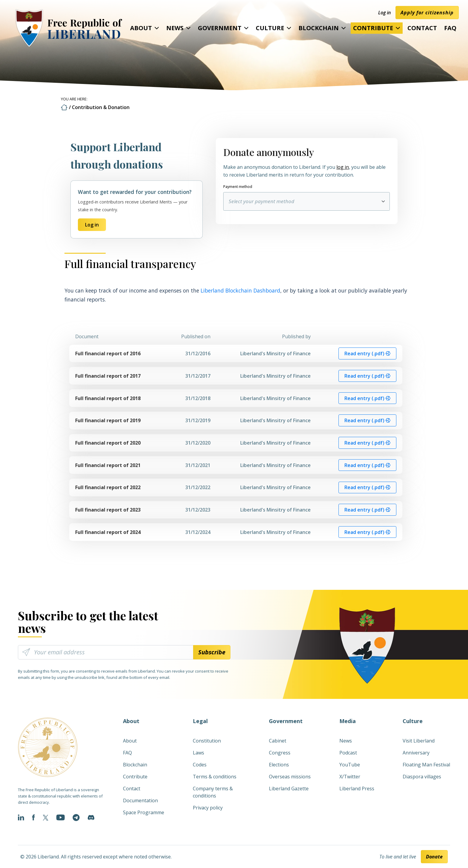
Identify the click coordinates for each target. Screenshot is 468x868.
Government (220, 28)
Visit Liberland (419, 741)
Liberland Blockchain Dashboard (240, 290)
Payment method (238, 187)
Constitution (207, 741)
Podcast (348, 753)
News (175, 28)
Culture (270, 28)
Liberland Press (357, 789)
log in (343, 167)
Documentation (140, 800)
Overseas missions (290, 777)
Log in (384, 13)
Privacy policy (208, 808)
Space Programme (144, 812)
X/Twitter (350, 777)
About (141, 28)
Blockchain (319, 28)
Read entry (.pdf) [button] (367, 353)
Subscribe (212, 652)
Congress (280, 753)
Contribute (373, 28)
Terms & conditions (215, 777)
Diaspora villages (422, 777)
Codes (200, 765)
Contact (422, 28)
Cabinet (278, 741)
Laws (198, 753)
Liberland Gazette (289, 789)
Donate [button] (434, 857)
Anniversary (416, 753)
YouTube (350, 765)
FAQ (450, 28)
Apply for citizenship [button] (427, 13)
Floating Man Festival (426, 765)
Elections (279, 765)
